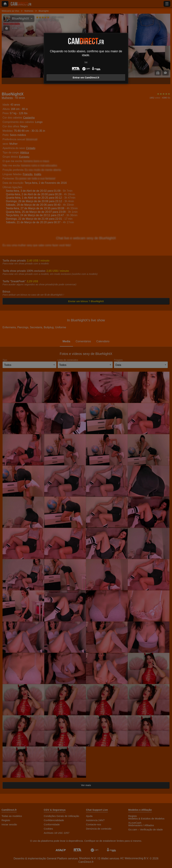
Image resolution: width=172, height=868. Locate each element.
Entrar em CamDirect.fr (86, 78)
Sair (86, 62)
